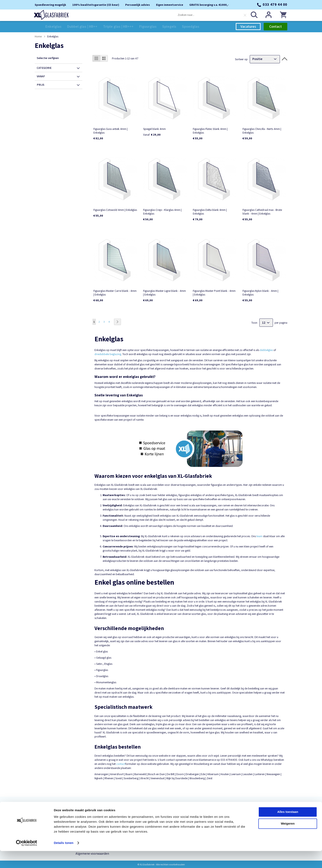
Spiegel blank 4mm (154, 129)
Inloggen (268, 15)
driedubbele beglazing (108, 354)
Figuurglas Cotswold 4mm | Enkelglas (115, 210)
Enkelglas (42, 813)
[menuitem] (53, 26)
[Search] (253, 15)
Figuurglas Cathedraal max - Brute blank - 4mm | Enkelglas (262, 211)
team (259, 536)
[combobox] (211, 15)
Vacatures (248, 26)
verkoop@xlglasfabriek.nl (166, 816)
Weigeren (288, 841)
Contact (275, 26)
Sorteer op (241, 59)
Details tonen (64, 860)
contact (121, 764)
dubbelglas (266, 350)
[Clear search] (244, 15)
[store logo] (52, 15)
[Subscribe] (271, 815)
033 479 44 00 (275, 4)
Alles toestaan (288, 829)
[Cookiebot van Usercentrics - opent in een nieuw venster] (27, 860)
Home (39, 36)
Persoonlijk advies (88, 813)
